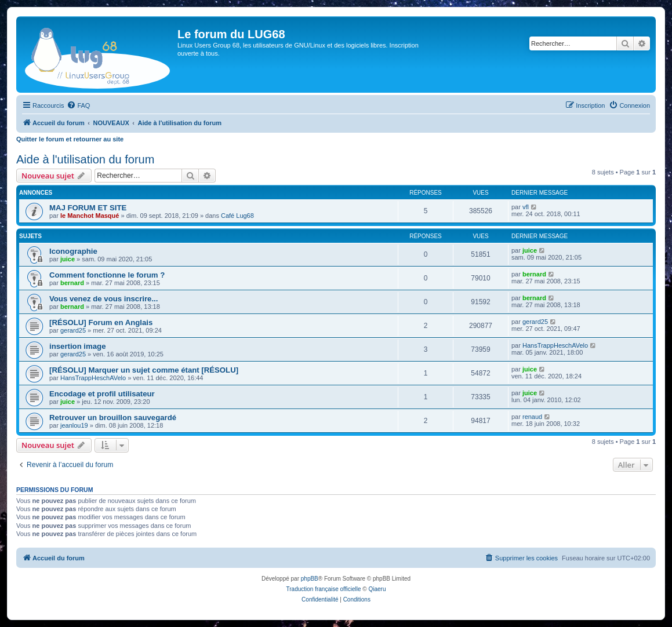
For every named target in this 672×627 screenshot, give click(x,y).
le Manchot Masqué (90, 216)
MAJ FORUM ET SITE (88, 208)
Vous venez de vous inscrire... (103, 299)
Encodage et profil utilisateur (102, 394)
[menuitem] (78, 105)
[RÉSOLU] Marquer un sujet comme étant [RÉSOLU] (144, 370)
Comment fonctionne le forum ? (107, 275)
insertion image (77, 346)
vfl (526, 207)
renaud (532, 417)
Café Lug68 (237, 216)
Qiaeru (377, 589)
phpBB (310, 579)
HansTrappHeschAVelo (555, 345)
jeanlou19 (74, 425)
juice (68, 259)
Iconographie (73, 251)
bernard (72, 283)
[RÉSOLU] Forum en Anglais (101, 322)
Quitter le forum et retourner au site (70, 139)
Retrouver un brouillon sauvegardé (113, 418)
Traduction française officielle (324, 589)
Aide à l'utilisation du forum (85, 159)
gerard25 (73, 330)
